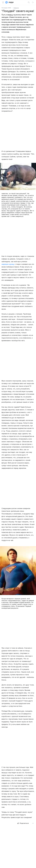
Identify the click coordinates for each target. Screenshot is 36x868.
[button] (18, 177)
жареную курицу (8, 264)
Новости (16, 8)
